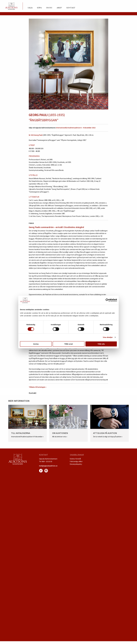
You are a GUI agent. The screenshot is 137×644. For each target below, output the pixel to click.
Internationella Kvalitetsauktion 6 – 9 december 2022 (76, 128)
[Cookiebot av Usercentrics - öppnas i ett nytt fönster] (107, 300)
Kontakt (71, 8)
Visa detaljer (108, 337)
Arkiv (59, 8)
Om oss (49, 8)
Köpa (39, 8)
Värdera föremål (75, 459)
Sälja (30, 8)
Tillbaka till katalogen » (38, 387)
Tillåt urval (69, 344)
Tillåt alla (101, 344)
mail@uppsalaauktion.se (48, 466)
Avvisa (36, 344)
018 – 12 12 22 (47, 461)
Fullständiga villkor (76, 461)
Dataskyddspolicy (76, 464)
